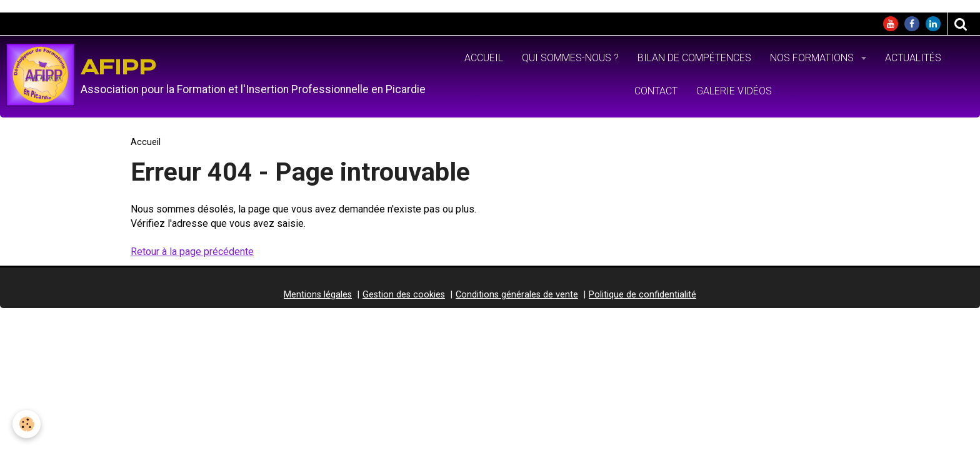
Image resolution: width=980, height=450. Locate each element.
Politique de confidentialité (642, 295)
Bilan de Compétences (694, 58)
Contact (656, 91)
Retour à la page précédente (192, 252)
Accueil (484, 58)
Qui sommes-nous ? (570, 58)
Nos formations (813, 58)
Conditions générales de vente (517, 295)
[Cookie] (27, 424)
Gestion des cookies (404, 295)
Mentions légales (318, 295)
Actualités (913, 58)
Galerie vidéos (734, 91)
